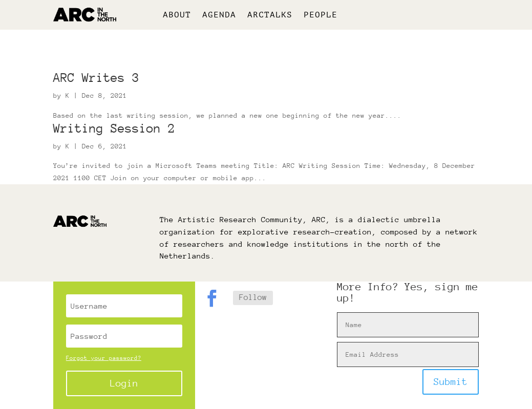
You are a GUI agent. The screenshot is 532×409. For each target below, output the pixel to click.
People (321, 15)
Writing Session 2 (114, 128)
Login (124, 383)
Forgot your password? (104, 358)
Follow (253, 297)
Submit (451, 382)
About (177, 15)
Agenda (219, 15)
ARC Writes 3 (96, 78)
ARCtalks (270, 15)
